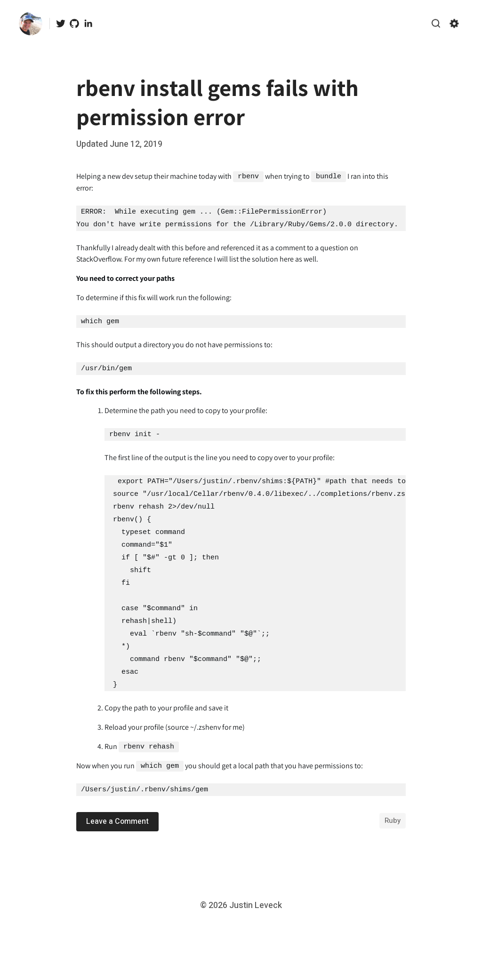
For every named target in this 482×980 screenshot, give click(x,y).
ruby (393, 820)
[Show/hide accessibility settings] (454, 24)
